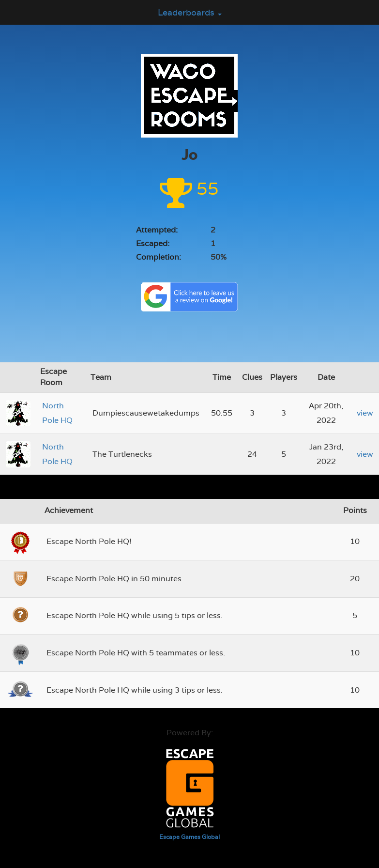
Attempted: (157, 230)
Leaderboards (190, 12)
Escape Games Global (189, 837)
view (365, 413)
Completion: (159, 257)
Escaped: (153, 243)
